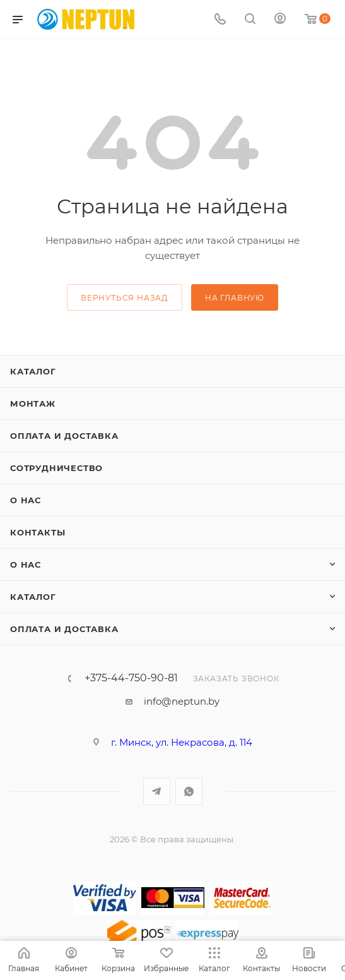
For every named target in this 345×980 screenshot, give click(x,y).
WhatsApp (189, 792)
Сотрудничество (56, 468)
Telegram (157, 792)
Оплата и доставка (64, 436)
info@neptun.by (182, 701)
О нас (26, 500)
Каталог (33, 371)
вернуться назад (125, 298)
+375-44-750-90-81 (131, 678)
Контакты (38, 532)
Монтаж (33, 403)
